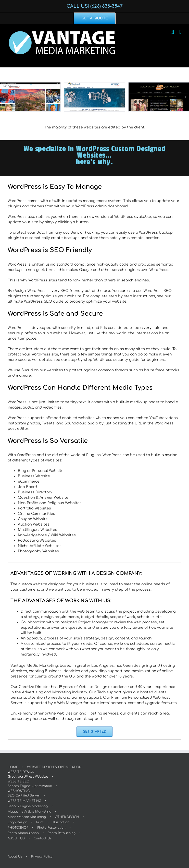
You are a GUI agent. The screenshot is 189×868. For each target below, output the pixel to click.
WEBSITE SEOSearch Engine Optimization (30, 784)
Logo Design (17, 822)
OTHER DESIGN (67, 817)
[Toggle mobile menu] (180, 32)
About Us (15, 857)
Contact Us (43, 838)
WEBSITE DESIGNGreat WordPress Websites (28, 774)
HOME (13, 767)
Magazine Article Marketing (29, 812)
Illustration (61, 822)
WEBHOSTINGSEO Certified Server (24, 793)
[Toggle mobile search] (173, 32)
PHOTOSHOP (18, 828)
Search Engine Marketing (28, 806)
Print (40, 822)
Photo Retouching (62, 833)
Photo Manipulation (23, 833)
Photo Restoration (51, 828)
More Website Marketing (27, 817)
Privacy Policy (42, 857)
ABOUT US (16, 838)
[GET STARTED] (95, 732)
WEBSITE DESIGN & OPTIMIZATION (54, 767)
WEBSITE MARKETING (24, 801)
